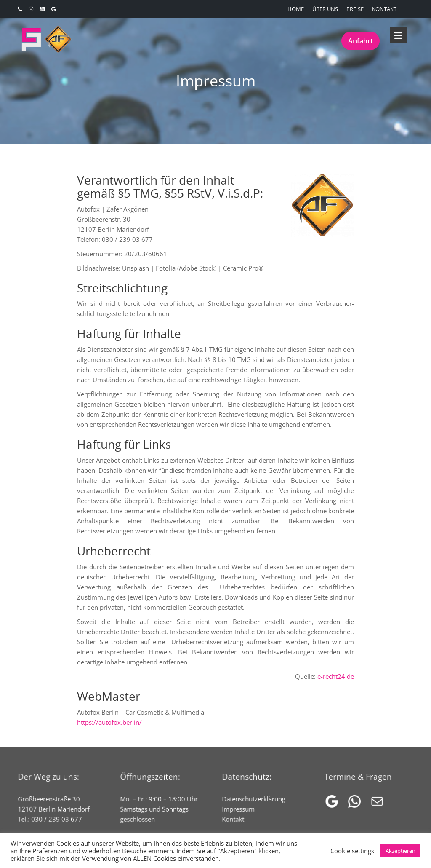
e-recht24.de (336, 676)
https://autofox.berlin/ (109, 722)
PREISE (355, 9)
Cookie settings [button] (352, 851)
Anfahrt (360, 41)
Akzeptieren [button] (400, 851)
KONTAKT (384, 9)
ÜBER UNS (325, 9)
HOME (296, 9)
